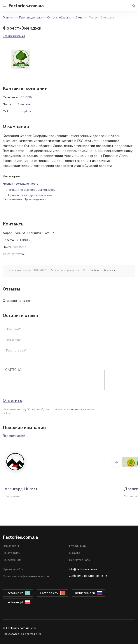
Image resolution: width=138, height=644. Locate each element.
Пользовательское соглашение (22, 634)
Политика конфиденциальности (26, 576)
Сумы (79, 18)
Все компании (14, 436)
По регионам (12, 560)
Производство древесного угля (30, 195)
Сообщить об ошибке (103, 270)
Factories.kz (14, 593)
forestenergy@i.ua (25, 247)
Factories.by (49, 593)
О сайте (75, 553)
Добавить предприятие (86, 576)
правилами (79, 409)
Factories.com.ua (26, 6)
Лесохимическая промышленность (31, 190)
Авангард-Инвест (21, 489)
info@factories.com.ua (83, 569)
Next (116, 462)
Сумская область (59, 18)
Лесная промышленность (21, 184)
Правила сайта (13, 569)
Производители (30, 18)
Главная (8, 18)
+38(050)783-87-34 (34, 240)
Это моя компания (14, 36)
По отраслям (12, 553)
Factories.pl (14, 602)
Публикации (78, 546)
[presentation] (33, 380)
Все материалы (80, 560)
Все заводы (11, 546)
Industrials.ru (85, 593)
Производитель (35, 199)
